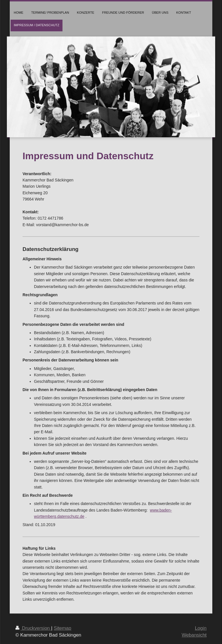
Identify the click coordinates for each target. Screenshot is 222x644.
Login (201, 628)
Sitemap (62, 628)
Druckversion (33, 628)
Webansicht (194, 635)
